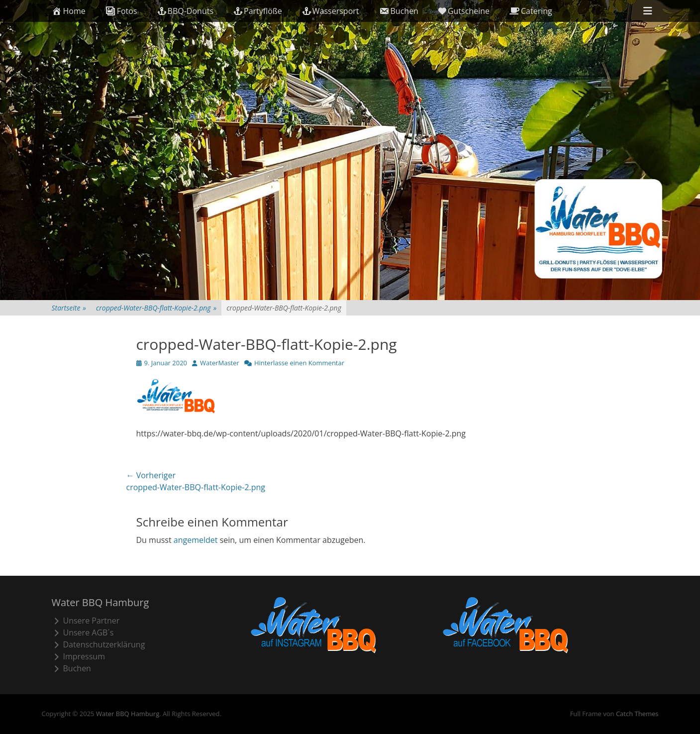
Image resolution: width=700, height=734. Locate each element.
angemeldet (196, 540)
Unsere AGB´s (83, 632)
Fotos (121, 11)
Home (69, 11)
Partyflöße (258, 11)
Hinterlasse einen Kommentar (299, 363)
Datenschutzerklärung (99, 644)
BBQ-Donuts (185, 11)
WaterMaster (220, 363)
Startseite (69, 308)
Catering (531, 11)
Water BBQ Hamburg (128, 714)
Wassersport (331, 11)
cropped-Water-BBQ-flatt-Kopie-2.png (156, 308)
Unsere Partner (86, 621)
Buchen (399, 11)
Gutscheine (464, 11)
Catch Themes (637, 714)
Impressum (78, 656)
